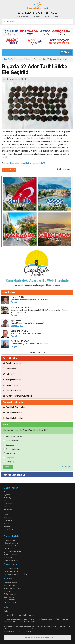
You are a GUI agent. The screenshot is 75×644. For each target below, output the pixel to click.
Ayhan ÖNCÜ (17, 320)
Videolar (46, 16)
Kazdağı (7, 523)
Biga (6, 500)
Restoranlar (9, 369)
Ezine (6, 515)
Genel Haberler (10, 585)
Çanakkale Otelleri (11, 568)
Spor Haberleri (9, 597)
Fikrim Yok (9, 462)
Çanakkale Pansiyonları (13, 552)
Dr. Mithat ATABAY (20, 341)
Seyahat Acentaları (12, 363)
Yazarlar (55, 16)
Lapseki (7, 526)
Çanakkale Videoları (13, 413)
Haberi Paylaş (9, 170)
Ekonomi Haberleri (11, 583)
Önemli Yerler (23, 16)
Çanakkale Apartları (11, 571)
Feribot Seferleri (10, 540)
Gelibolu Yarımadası (13, 436)
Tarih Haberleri (9, 600)
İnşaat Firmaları (11, 385)
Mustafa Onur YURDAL (22, 308)
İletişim (7, 611)
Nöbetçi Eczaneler (12, 374)
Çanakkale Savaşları (13, 418)
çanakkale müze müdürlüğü (33, 163)
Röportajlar (8, 591)
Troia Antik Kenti (11, 441)
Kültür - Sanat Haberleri (13, 588)
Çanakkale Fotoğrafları (14, 407)
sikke (18, 163)
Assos (6, 492)
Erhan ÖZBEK (17, 297)
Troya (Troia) (9, 529)
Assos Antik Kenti (12, 449)
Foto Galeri (36, 16)
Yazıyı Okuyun (17, 302)
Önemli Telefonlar (12, 390)
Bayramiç (7, 498)
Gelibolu (7, 518)
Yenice (6, 532)
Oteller (6, 549)
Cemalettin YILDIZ (20, 331)
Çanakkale (8, 509)
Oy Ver (8, 467)
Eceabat (7, 512)
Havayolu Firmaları (12, 379)
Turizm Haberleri (10, 603)
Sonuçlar (66, 467)
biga (12, 163)
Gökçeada (9, 458)
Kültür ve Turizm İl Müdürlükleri (17, 396)
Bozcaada (9, 445)
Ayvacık (7, 495)
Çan (5, 506)
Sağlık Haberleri (10, 594)
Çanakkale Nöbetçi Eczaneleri (15, 574)
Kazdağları (9, 453)
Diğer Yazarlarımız (37, 353)
